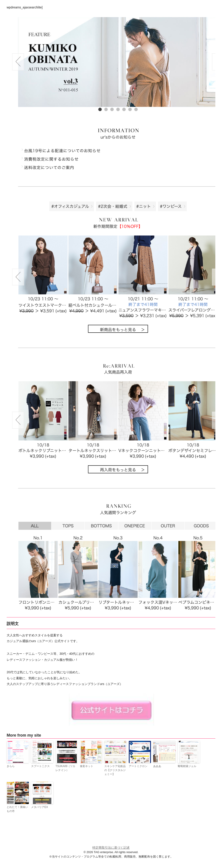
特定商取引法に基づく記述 (111, 848)
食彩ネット (87, 766)
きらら (11, 766)
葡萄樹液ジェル (187, 766)
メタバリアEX (40, 807)
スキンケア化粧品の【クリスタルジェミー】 (115, 770)
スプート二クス (40, 766)
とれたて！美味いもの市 (17, 809)
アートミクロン (138, 766)
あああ (157, 766)
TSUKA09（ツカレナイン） (65, 768)
